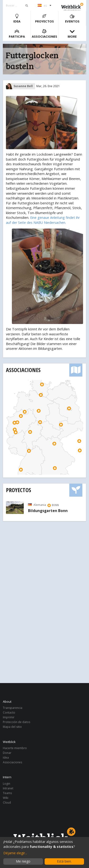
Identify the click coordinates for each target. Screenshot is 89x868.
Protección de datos (16, 722)
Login (7, 784)
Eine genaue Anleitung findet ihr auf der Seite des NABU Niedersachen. (43, 220)
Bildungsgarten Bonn (48, 511)
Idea (17, 19)
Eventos (72, 19)
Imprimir (9, 717)
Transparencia (13, 708)
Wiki (6, 798)
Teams (7, 793)
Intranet (8, 788)
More (72, 34)
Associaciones (44, 34)
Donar (7, 753)
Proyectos (44, 19)
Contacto (9, 713)
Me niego (23, 861)
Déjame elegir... (15, 853)
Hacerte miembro (15, 748)
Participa (17, 34)
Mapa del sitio (12, 727)
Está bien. (64, 861)
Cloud (7, 802)
